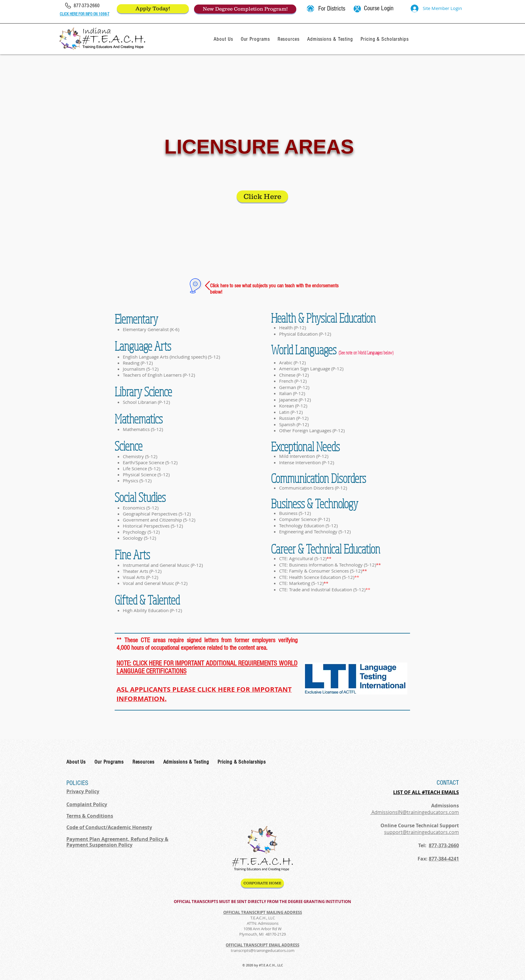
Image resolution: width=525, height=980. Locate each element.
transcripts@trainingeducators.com (263, 950)
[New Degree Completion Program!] (245, 9)
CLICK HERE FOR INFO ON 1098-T (84, 14)
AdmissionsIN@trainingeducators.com (415, 812)
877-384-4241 (444, 859)
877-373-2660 (444, 845)
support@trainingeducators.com (422, 832)
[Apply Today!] (153, 9)
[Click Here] (262, 196)
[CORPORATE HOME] (262, 883)
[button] (310, 9)
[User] (357, 9)
